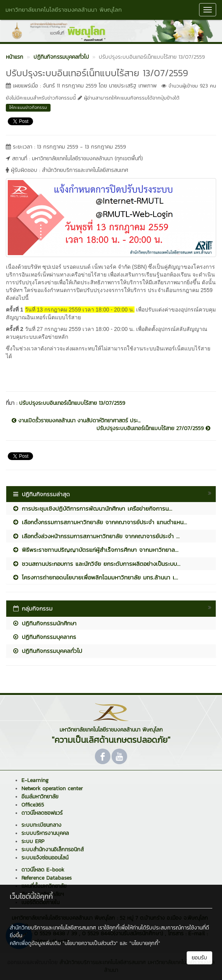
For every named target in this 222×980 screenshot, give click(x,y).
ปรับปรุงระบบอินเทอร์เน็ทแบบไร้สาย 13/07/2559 (72, 403)
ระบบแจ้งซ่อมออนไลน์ (45, 858)
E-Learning (35, 780)
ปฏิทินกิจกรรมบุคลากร (44, 637)
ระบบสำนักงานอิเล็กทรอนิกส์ (52, 850)
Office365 (33, 805)
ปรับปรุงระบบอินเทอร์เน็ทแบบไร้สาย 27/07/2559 (153, 429)
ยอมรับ (199, 958)
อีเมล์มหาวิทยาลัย (40, 797)
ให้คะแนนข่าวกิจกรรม (28, 107)
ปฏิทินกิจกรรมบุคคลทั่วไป (47, 651)
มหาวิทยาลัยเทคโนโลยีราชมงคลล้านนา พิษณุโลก (64, 10)
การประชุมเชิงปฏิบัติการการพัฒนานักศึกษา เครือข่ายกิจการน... (92, 508)
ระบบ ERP (33, 841)
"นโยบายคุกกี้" (145, 943)
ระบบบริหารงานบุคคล (45, 833)
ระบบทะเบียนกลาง (41, 825)
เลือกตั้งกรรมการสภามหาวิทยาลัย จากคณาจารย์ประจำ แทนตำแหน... (100, 522)
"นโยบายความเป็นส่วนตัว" (90, 943)
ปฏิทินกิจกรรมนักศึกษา (44, 623)
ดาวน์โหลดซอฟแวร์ (42, 813)
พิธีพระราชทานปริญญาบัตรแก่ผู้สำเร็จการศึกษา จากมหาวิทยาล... (95, 550)
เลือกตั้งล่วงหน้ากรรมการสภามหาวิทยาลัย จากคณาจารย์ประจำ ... (96, 536)
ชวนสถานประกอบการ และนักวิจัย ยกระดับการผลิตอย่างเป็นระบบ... (96, 564)
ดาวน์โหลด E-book (43, 870)
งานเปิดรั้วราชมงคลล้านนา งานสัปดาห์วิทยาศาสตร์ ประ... (76, 421)
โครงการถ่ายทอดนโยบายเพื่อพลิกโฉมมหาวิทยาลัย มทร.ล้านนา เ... (95, 577)
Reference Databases (46, 878)
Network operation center (52, 788)
